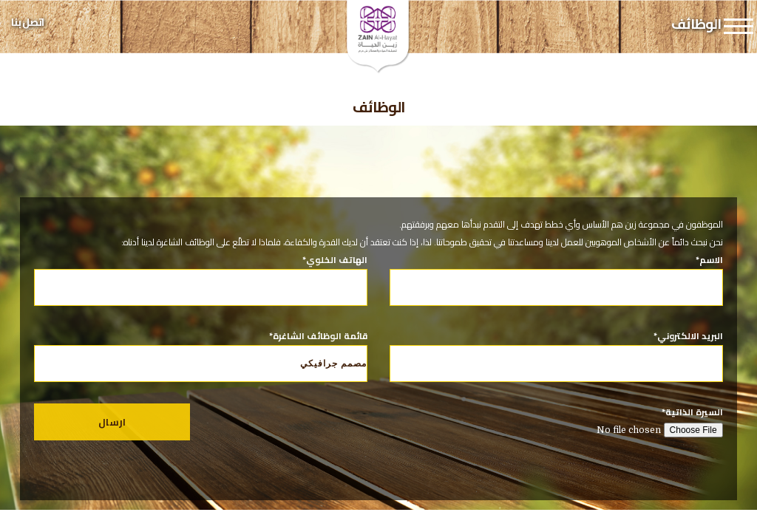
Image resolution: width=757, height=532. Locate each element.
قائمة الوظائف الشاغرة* (201, 355)
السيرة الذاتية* (556, 421)
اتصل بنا (27, 22)
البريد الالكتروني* (556, 349)
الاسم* (556, 273)
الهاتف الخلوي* (201, 273)
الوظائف (379, 107)
